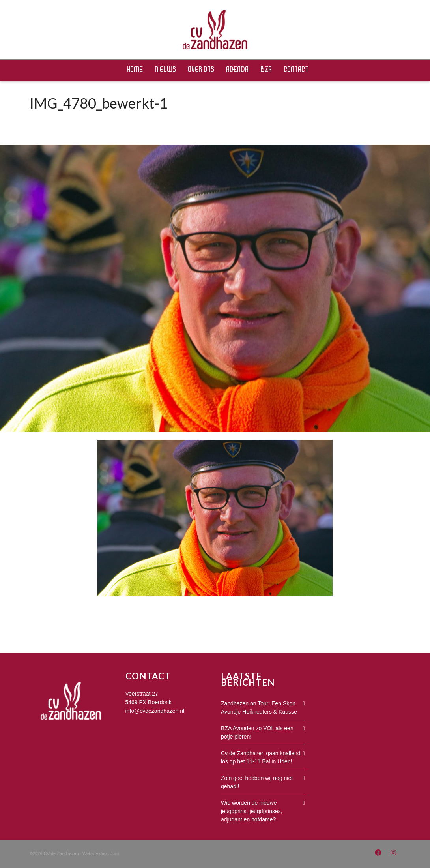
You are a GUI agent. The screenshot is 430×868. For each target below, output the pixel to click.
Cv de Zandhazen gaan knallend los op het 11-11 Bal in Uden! (261, 757)
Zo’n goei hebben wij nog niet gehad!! (257, 782)
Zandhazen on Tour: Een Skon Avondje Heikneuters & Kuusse (259, 708)
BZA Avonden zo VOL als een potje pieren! (257, 732)
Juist (115, 853)
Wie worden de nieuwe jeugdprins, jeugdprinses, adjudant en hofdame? (252, 811)
